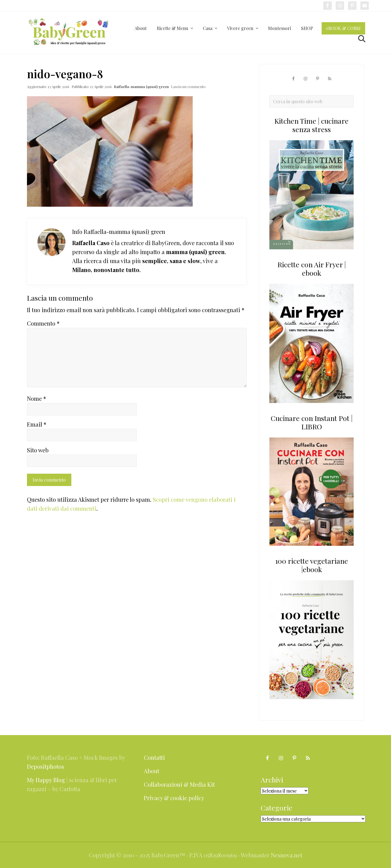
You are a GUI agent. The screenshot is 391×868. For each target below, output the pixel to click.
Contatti (154, 757)
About (152, 771)
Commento (43, 323)
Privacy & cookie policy (174, 798)
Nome (37, 398)
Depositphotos (46, 766)
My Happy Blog (46, 780)
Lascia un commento (188, 87)
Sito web (38, 450)
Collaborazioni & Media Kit (179, 784)
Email (37, 424)
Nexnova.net (287, 855)
